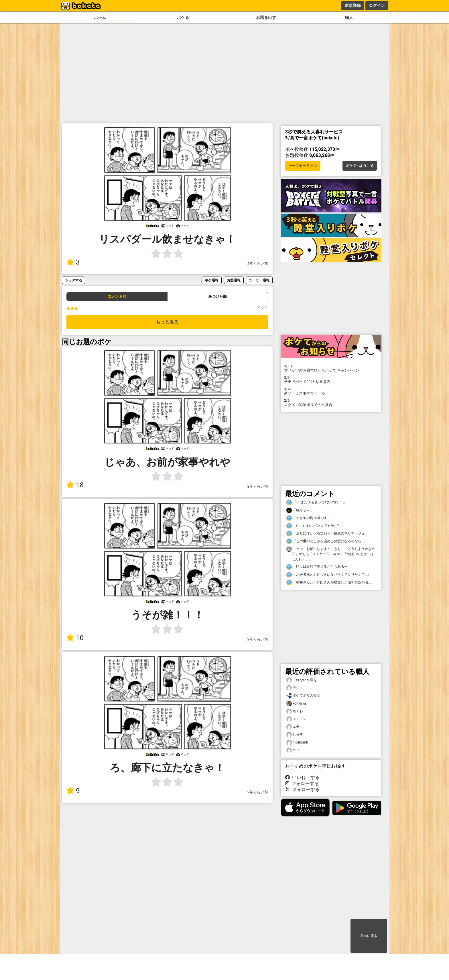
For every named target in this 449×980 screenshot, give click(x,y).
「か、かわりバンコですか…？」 (315, 526)
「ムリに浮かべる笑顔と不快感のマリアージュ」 (327, 534)
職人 (349, 18)
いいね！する (302, 777)
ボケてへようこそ (360, 166)
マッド (262, 307)
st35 (293, 750)
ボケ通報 (212, 280)
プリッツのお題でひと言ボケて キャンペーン (331, 368)
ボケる (183, 18)
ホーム (100, 18)
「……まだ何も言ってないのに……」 (316, 502)
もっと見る (167, 322)
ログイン (377, 5)
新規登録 (353, 5)
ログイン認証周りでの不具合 (331, 403)
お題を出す (266, 18)
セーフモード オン (303, 166)
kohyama (297, 704)
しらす (295, 734)
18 (75, 485)
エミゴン (296, 719)
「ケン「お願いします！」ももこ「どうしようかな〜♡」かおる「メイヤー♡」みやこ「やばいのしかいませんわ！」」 (331, 554)
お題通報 (234, 280)
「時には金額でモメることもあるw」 (318, 567)
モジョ (295, 688)
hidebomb (297, 743)
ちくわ (295, 711)
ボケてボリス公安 (303, 696)
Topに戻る (369, 936)
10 (75, 638)
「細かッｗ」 (300, 510)
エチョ (295, 727)
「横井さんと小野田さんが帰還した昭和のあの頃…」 (330, 582)
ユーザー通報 (259, 280)
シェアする (74, 280)
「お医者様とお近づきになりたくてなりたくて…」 (328, 575)
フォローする (302, 783)
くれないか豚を (302, 680)
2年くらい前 (258, 264)
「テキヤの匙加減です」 (308, 518)
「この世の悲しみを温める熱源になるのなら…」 (327, 541)
